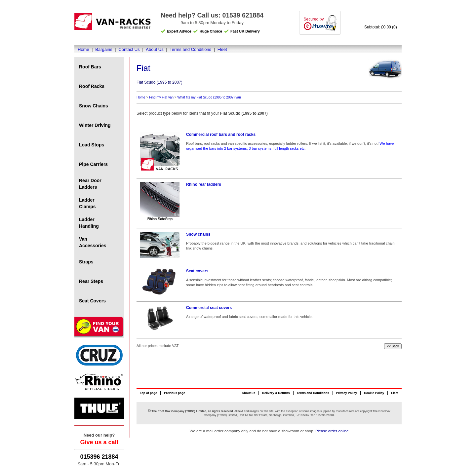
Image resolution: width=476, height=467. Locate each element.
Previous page (175, 393)
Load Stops (92, 145)
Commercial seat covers (209, 308)
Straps (86, 262)
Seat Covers (92, 301)
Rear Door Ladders (90, 184)
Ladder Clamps (87, 203)
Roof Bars (90, 67)
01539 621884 (243, 15)
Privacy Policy (347, 393)
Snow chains (198, 234)
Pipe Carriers (93, 164)
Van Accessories (93, 242)
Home (83, 49)
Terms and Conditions (190, 49)
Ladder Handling (89, 223)
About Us (155, 49)
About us (248, 393)
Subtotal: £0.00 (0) (381, 27)
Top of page (148, 393)
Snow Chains (94, 106)
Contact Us (129, 49)
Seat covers (197, 271)
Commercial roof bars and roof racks (221, 135)
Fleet (222, 49)
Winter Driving (95, 125)
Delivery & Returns (276, 393)
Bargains (104, 49)
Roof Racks (92, 86)
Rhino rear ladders (204, 184)
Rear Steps (91, 281)
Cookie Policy (374, 393)
